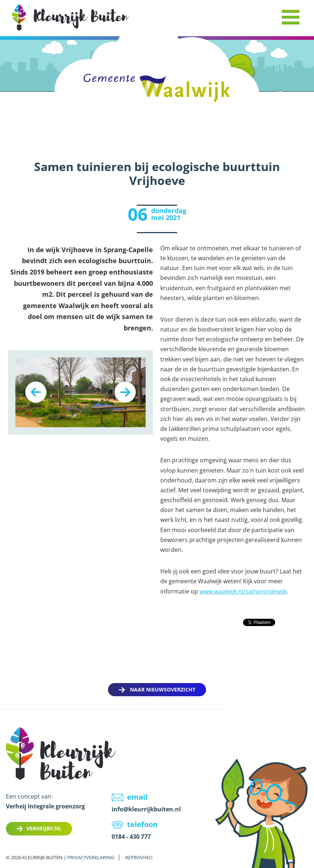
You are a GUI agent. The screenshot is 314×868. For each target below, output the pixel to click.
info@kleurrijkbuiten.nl (146, 809)
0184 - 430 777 (131, 837)
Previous (36, 392)
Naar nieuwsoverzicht (163, 689)
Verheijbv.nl (44, 828)
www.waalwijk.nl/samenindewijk (243, 591)
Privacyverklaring (91, 857)
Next (125, 392)
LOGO (70, 17)
